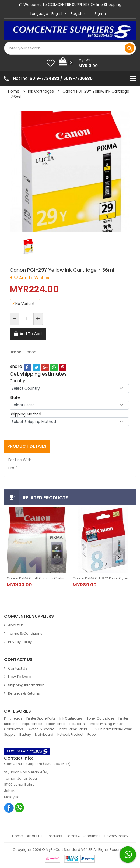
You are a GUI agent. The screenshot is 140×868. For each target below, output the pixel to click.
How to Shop (20, 677)
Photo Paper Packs (73, 729)
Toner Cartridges (101, 718)
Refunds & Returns (24, 693)
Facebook (9, 808)
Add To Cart (31, 334)
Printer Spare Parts (41, 718)
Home (14, 91)
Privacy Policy (20, 642)
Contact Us (18, 668)
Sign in (100, 14)
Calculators (14, 729)
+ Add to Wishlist (30, 278)
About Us (16, 625)
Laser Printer (56, 724)
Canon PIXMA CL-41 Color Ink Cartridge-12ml (37, 578)
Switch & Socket (41, 729)
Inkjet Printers (32, 724)
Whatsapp (20, 808)
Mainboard (44, 734)
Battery (25, 734)
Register (78, 14)
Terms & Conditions (25, 633)
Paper (92, 734)
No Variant (23, 304)
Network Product (70, 734)
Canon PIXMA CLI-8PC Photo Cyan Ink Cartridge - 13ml (103, 578)
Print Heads (13, 718)
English (59, 14)
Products (54, 836)
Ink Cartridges (41, 91)
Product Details (27, 446)
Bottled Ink (78, 724)
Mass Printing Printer (107, 724)
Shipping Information (26, 685)
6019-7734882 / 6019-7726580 (61, 78)
